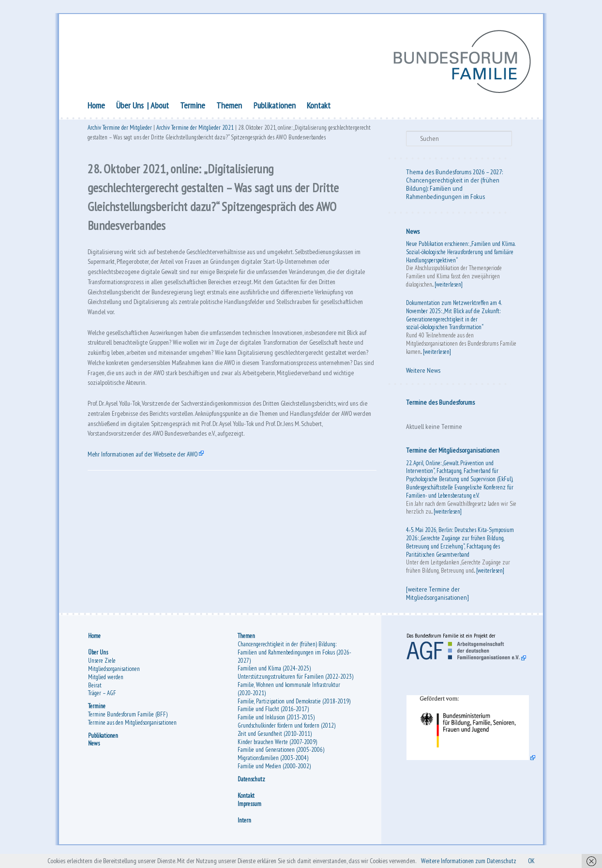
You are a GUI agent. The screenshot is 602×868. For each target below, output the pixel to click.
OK (568, 860)
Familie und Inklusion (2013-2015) (276, 723)
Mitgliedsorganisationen (114, 674)
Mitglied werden (106, 682)
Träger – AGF (102, 699)
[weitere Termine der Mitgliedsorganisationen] (437, 596)
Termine (193, 108)
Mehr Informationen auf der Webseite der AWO (152, 521)
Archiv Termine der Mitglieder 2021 (195, 132)
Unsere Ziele (102, 666)
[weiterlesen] (449, 287)
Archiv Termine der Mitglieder (120, 132)
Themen (229, 108)
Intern (244, 826)
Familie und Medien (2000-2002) (274, 771)
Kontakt (319, 108)
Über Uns (130, 108)
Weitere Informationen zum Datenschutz (496, 860)
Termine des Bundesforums (440, 405)
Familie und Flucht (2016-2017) (273, 715)
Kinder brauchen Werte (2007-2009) (277, 747)
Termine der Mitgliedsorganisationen (453, 453)
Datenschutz (251, 784)
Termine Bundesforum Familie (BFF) (128, 720)
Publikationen (275, 108)
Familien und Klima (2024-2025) (274, 674)
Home (96, 108)
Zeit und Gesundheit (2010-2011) (275, 739)
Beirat (95, 691)
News (413, 234)
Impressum (249, 809)
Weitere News (423, 373)
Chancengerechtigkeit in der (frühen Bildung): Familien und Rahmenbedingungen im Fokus (453, 191)
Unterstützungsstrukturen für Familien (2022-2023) (295, 682)
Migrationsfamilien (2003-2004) (273, 763)
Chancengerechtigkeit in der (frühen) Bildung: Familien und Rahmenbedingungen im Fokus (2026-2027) (294, 658)
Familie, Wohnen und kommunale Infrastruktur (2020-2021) (289, 694)
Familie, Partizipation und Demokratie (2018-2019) (294, 707)
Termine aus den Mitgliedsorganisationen (132, 728)
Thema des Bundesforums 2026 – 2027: (454, 174)
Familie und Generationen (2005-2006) (281, 755)
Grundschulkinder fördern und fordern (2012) (286, 731)
